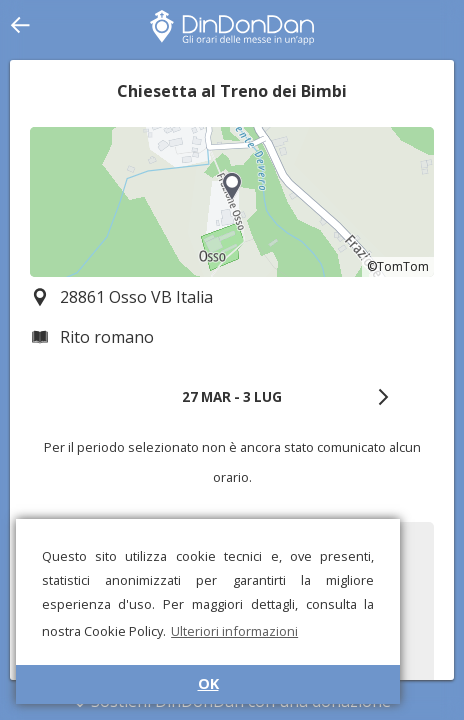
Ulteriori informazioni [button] (234, 631)
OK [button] (208, 683)
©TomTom (398, 266)
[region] (232, 202)
